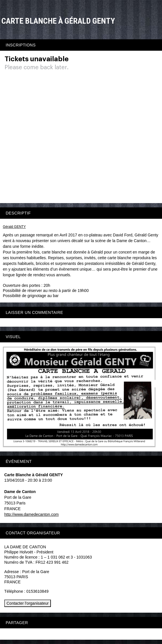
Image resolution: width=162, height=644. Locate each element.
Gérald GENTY (14, 227)
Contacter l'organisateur (28, 603)
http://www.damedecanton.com (31, 514)
